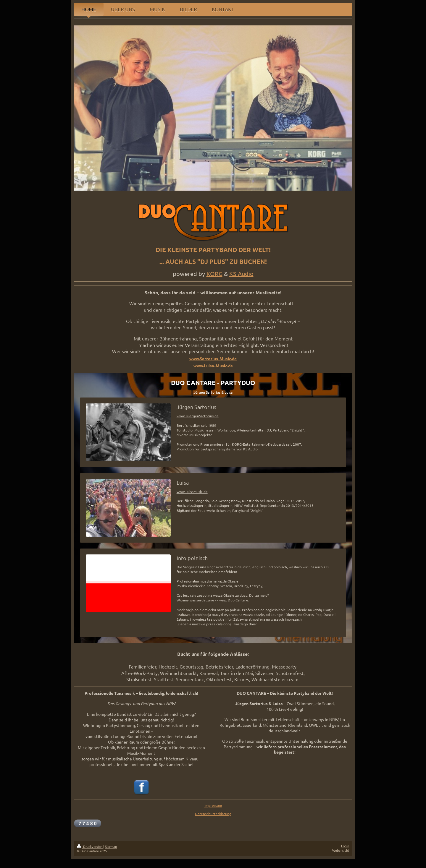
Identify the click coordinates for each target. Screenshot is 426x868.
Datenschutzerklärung (213, 814)
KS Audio (241, 274)
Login (345, 846)
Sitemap (111, 846)
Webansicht (341, 850)
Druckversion (90, 846)
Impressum (213, 805)
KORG (214, 274)
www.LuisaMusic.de (192, 491)
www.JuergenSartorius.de (198, 416)
